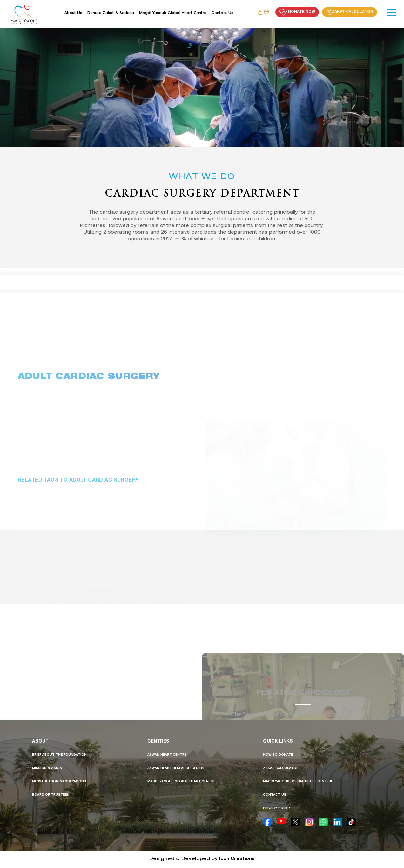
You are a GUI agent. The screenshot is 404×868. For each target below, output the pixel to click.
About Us (73, 13)
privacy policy (277, 808)
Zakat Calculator (350, 12)
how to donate (278, 755)
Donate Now (297, 12)
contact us (275, 795)
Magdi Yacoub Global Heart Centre (173, 13)
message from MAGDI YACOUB (59, 782)
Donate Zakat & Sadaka (111, 13)
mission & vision (47, 768)
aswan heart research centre (176, 768)
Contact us (222, 13)
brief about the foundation (59, 755)
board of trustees (50, 795)
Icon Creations (237, 859)
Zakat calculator (281, 768)
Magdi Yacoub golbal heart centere (298, 782)
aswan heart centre (167, 755)
